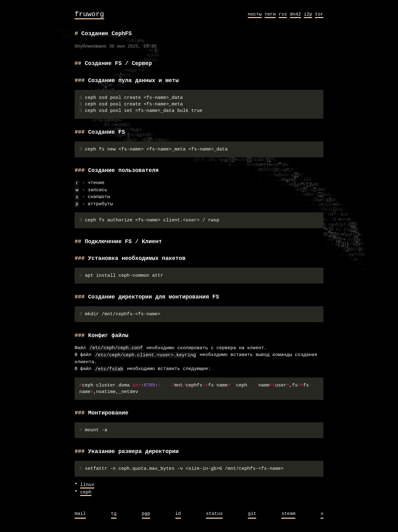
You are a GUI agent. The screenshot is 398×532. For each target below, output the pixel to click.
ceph (86, 493)
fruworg (89, 14)
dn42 (295, 14)
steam (288, 514)
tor (319, 14)
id (178, 514)
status (214, 514)
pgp (146, 514)
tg (114, 514)
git (252, 514)
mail (80, 514)
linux (87, 485)
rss (283, 14)
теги (270, 14)
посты (255, 14)
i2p (308, 14)
